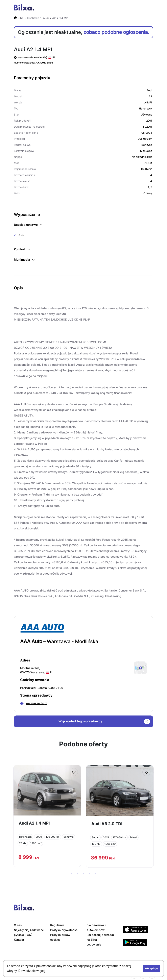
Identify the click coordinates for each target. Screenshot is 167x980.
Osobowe (33, 18)
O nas (18, 925)
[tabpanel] (47, 816)
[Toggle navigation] (149, 8)
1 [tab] (71, 874)
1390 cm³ (36, 843)
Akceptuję (151, 968)
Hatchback (25, 837)
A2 (54, 18)
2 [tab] (77, 874)
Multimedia (24, 260)
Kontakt (19, 940)
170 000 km (53, 837)
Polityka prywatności (64, 930)
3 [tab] (83, 874)
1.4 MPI (64, 18)
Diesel (134, 837)
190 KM (96, 844)
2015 (106, 837)
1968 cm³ (110, 844)
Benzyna (68, 837)
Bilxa (21, 18)
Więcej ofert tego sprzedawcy (104, 722)
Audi (46, 18)
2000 (39, 837)
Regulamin (57, 925)
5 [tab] (96, 874)
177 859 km (119, 837)
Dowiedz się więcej (32, 971)
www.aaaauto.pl (36, 703)
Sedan (95, 837)
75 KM (23, 843)
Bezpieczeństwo (28, 225)
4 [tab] (90, 874)
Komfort (22, 249)
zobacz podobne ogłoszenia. (116, 32)
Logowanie (94, 944)
